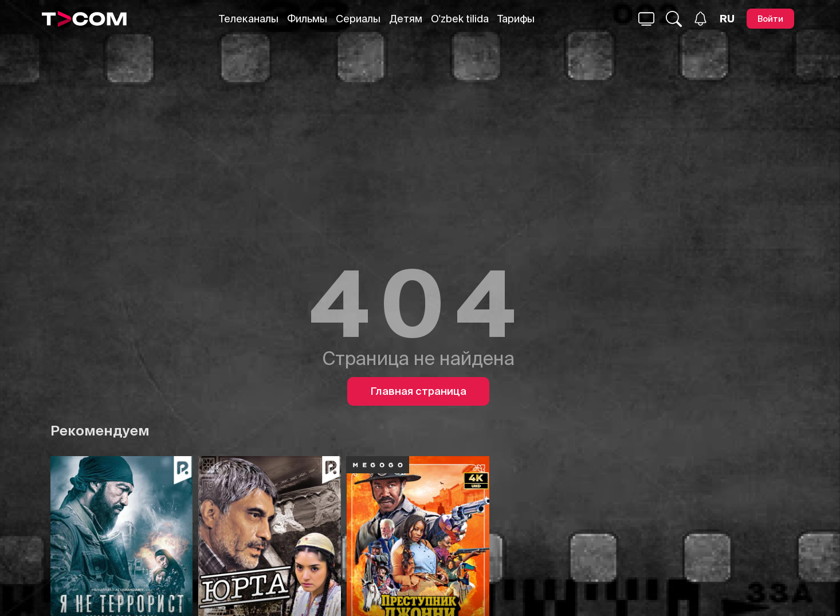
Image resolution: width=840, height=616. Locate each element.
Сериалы (358, 19)
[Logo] (84, 19)
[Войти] (770, 19)
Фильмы (307, 19)
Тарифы (516, 19)
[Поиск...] (646, 19)
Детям (406, 19)
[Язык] (727, 19)
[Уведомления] (700, 19)
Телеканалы (249, 19)
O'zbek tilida (460, 19)
